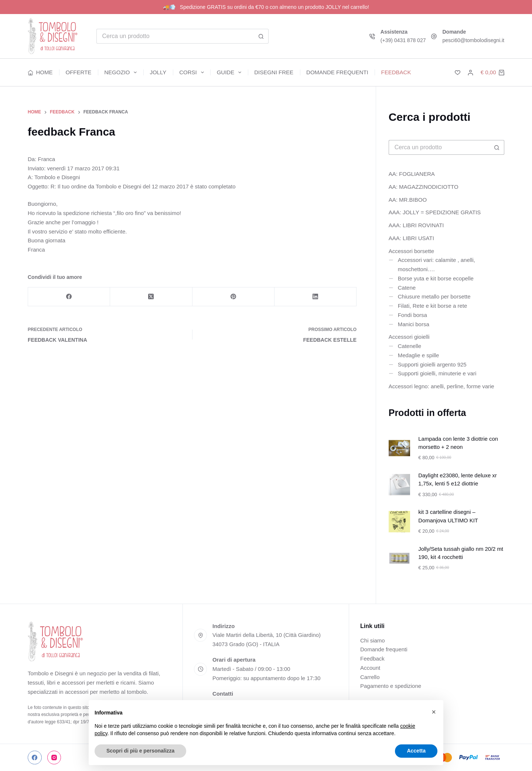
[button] (434, 712)
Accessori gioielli (409, 337)
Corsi (193, 72)
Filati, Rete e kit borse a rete (433, 306)
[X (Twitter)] (151, 297)
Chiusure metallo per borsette (434, 296)
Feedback (396, 72)
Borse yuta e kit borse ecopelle (436, 278)
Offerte (79, 72)
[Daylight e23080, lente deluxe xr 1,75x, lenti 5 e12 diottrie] (399, 485)
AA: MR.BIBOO (408, 200)
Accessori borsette (411, 251)
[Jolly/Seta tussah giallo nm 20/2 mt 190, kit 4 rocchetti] (399, 558)
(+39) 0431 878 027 (403, 40)
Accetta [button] (416, 751)
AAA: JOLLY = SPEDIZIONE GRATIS (435, 212)
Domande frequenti (337, 72)
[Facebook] (69, 297)
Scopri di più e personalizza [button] (140, 751)
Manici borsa (414, 324)
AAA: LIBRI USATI (411, 238)
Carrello (370, 677)
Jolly (158, 72)
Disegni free (274, 72)
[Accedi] (470, 73)
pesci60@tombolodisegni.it (473, 40)
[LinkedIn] (316, 297)
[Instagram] (54, 758)
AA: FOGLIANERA (412, 174)
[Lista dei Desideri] (458, 73)
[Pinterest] (233, 297)
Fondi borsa (412, 315)
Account (370, 668)
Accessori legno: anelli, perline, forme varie (441, 386)
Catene (407, 288)
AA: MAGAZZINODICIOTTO (424, 187)
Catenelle (410, 346)
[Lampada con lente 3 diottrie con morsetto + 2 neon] (399, 448)
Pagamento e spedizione (391, 686)
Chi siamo (373, 640)
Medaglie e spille (419, 355)
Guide (231, 72)
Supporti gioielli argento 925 (432, 364)
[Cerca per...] (175, 36)
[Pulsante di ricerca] (261, 36)
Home (40, 72)
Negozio (122, 72)
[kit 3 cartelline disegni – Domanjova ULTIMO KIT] (399, 522)
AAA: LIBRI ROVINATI (416, 225)
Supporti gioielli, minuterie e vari (437, 373)
